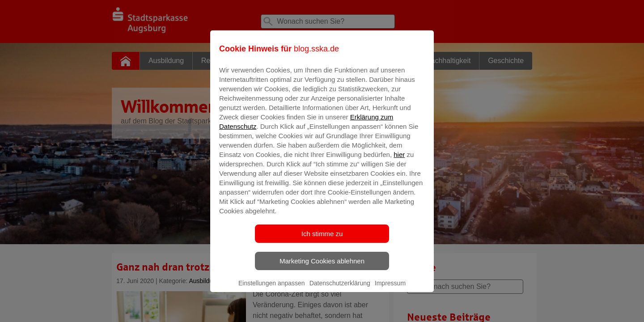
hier (399, 161)
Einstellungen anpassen (272, 289)
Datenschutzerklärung (340, 289)
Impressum (390, 289)
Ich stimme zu (322, 240)
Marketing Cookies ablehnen (322, 267)
